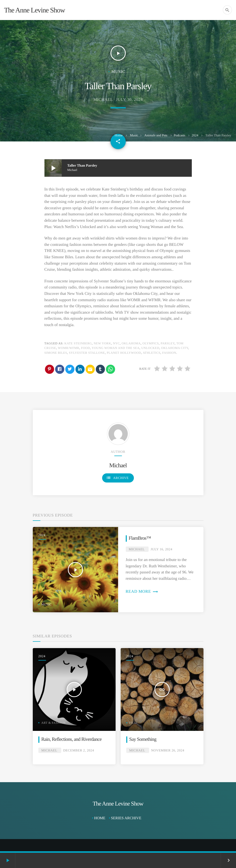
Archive (117, 478)
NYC (116, 343)
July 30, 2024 (129, 100)
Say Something (143, 739)
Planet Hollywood (124, 353)
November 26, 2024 (168, 750)
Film (133, 723)
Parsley (168, 343)
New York (102, 343)
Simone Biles (56, 353)
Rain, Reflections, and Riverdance (72, 739)
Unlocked (150, 348)
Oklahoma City (175, 348)
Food (85, 348)
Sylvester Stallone (87, 353)
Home (119, 135)
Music (134, 135)
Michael (103, 100)
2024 (195, 135)
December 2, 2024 (79, 750)
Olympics (151, 343)
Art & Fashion (54, 723)
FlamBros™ (140, 538)
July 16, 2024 (162, 549)
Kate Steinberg (78, 343)
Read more (142, 592)
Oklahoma (131, 343)
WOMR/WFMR (69, 348)
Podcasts (180, 135)
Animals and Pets (156, 135)
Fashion (169, 353)
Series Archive (126, 818)
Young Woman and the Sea (116, 348)
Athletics (152, 353)
